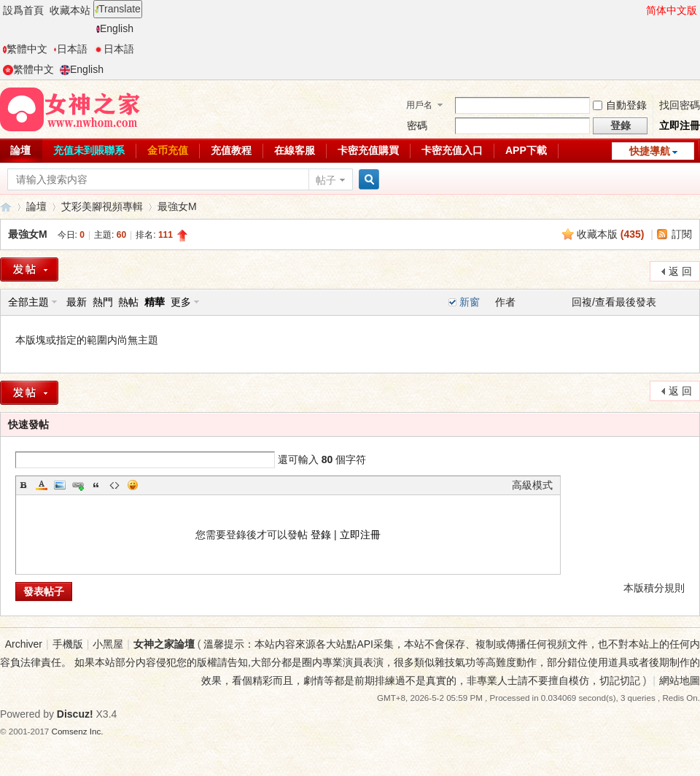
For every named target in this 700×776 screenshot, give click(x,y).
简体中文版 (672, 10)
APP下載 (526, 150)
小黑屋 (108, 644)
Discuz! (75, 714)
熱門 (103, 302)
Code (114, 485)
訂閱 (682, 234)
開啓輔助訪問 (639, 10)
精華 (155, 302)
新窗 (470, 302)
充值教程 (231, 150)
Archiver (24, 644)
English (115, 28)
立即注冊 (680, 125)
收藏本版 (611, 234)
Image (60, 485)
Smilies (133, 485)
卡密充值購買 (368, 150)
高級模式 (532, 485)
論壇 (36, 206)
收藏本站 (70, 10)
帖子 (326, 180)
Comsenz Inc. (78, 731)
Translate (118, 9)
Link (78, 485)
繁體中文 (25, 49)
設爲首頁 (23, 10)
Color (42, 485)
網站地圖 (680, 680)
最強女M (177, 206)
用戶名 (419, 105)
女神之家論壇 (6, 207)
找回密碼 (680, 105)
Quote (96, 485)
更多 (181, 302)
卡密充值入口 (452, 150)
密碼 (417, 125)
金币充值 (168, 150)
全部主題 (28, 302)
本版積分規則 (654, 588)
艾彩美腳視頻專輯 (102, 206)
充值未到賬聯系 (89, 150)
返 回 (680, 271)
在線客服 (295, 150)
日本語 (70, 49)
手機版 (68, 644)
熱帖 (128, 302)
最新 (77, 302)
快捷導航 (650, 151)
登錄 (321, 535)
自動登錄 (620, 105)
